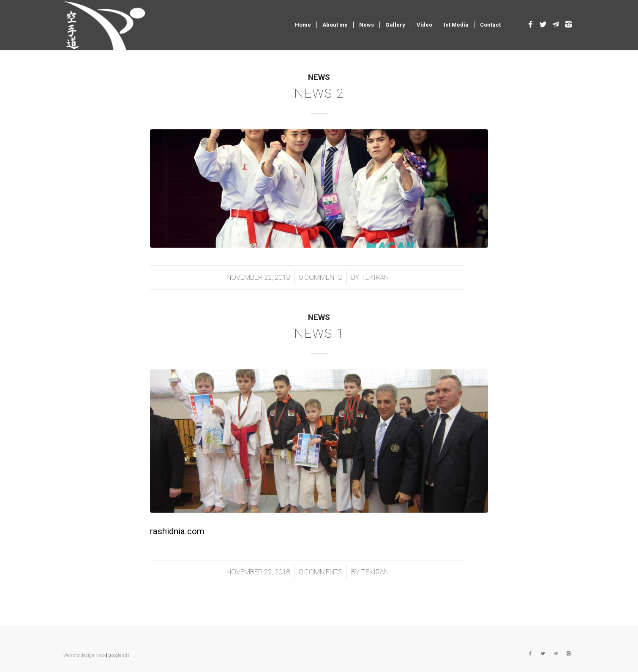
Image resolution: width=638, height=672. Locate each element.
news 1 (319, 333)
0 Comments (320, 277)
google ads (119, 655)
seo (101, 655)
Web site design (79, 655)
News (319, 77)
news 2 (319, 93)
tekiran (375, 277)
